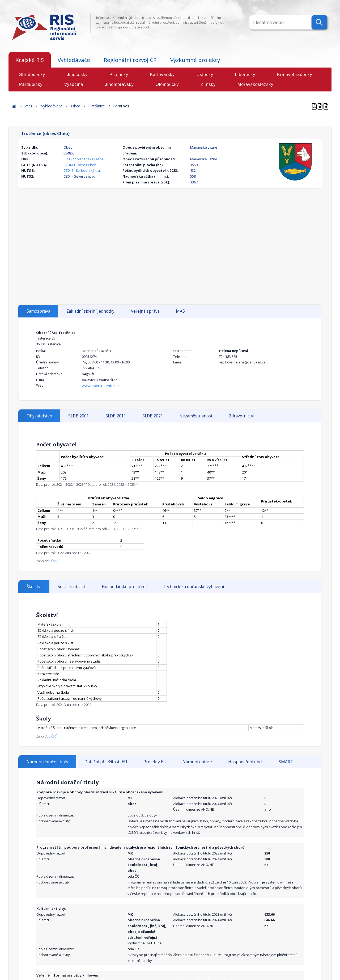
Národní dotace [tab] (197, 762)
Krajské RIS (30, 60)
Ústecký (205, 75)
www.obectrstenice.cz (101, 386)
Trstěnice (97, 106)
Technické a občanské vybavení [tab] (193, 587)
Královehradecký (295, 75)
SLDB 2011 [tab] (116, 416)
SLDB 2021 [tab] (153, 416)
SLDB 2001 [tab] (79, 416)
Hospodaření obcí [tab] (245, 762)
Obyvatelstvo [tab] (39, 416)
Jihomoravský (119, 84)
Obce (76, 106)
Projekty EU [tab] (155, 762)
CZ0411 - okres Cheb (80, 165)
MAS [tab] (180, 311)
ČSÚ (54, 561)
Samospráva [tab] (38, 311)
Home (14, 106)
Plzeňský (119, 75)
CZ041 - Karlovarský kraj (82, 170)
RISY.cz (26, 106)
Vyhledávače (74, 60)
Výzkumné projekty (195, 60)
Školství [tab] (34, 587)
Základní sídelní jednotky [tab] (90, 311)
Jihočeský (77, 75)
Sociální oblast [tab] (71, 587)
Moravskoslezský (255, 84)
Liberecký (245, 75)
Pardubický (31, 84)
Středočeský (32, 75)
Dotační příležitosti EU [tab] (106, 762)
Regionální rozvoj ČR (130, 60)
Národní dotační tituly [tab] (47, 762)
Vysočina (74, 84)
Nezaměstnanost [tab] (196, 416)
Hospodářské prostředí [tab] (124, 587)
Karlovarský (162, 75)
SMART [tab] (286, 762)
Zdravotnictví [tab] (242, 416)
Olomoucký (167, 84)
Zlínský (208, 84)
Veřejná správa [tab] (145, 311)
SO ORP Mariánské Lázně (84, 159)
